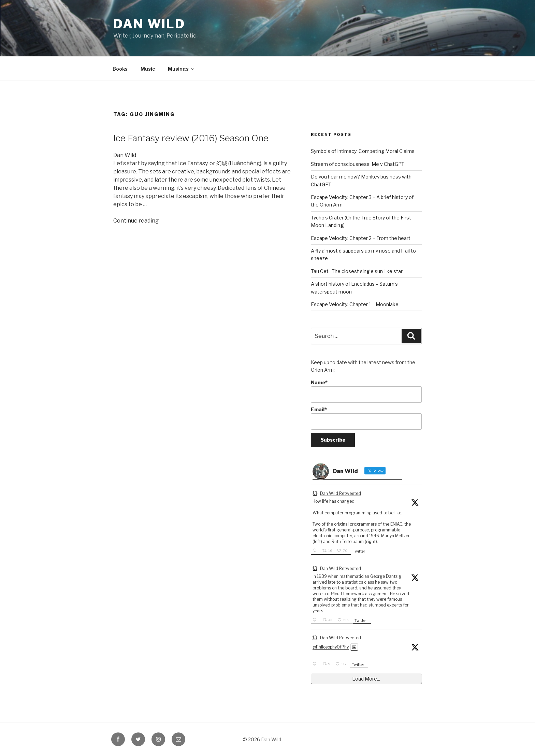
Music (148, 69)
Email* (366, 418)
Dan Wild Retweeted (341, 493)
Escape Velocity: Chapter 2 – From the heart (361, 238)
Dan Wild (149, 24)
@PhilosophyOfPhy (331, 647)
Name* (366, 391)
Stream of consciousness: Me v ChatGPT (358, 164)
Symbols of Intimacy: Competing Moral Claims (363, 151)
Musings (182, 69)
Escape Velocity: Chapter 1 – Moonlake (355, 304)
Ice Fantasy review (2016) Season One (191, 138)
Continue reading (136, 221)
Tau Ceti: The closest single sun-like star (357, 271)
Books (120, 69)
